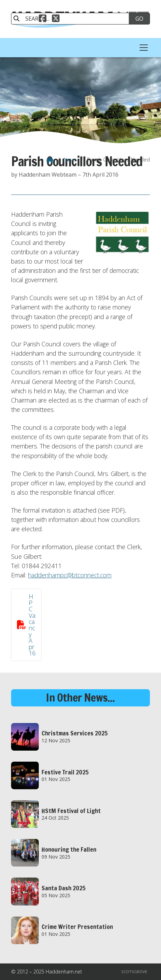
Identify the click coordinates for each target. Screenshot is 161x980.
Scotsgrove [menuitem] (134, 972)
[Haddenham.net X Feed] (56, 18)
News (70, 159)
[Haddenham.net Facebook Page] (43, 18)
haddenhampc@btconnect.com (70, 575)
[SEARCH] (74, 19)
